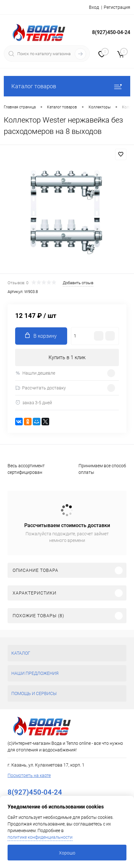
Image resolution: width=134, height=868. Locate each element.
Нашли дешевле (35, 373)
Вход (94, 7)
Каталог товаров (67, 86)
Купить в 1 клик (67, 357)
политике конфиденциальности (40, 837)
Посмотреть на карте (29, 775)
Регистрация (117, 7)
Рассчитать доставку (41, 388)
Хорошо (67, 853)
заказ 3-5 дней (34, 402)
